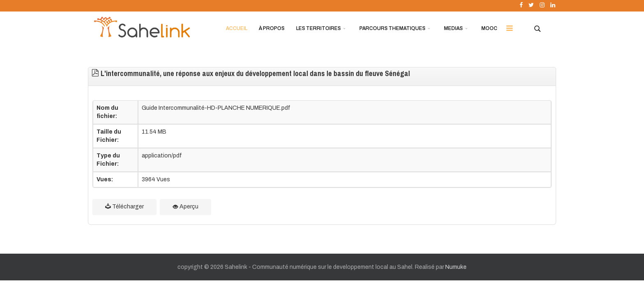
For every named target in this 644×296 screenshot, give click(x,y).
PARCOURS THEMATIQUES (392, 28)
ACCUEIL (237, 28)
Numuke (456, 267)
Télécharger (124, 206)
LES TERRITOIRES (319, 28)
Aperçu (185, 207)
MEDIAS (453, 28)
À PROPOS (272, 28)
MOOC (489, 28)
